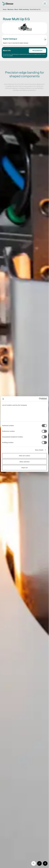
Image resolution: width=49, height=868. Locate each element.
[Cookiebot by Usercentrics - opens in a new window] (39, 399)
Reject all (25, 468)
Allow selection (25, 462)
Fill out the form (37, 51)
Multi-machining (24, 9)
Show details (39, 450)
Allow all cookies (25, 456)
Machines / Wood (13, 9)
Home (5, 9)
